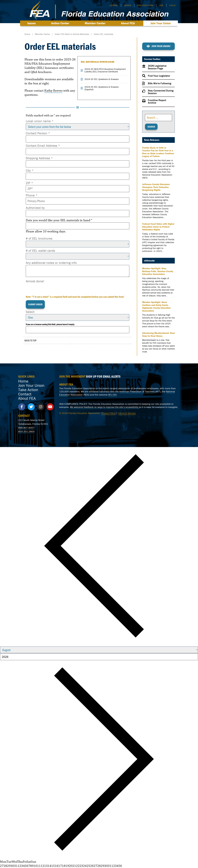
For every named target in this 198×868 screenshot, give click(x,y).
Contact (25, 394)
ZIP (29, 183)
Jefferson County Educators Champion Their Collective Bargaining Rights (156, 187)
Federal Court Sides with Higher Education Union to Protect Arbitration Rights (158, 227)
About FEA (129, 23)
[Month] (99, 650)
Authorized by (35, 208)
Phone (32, 195)
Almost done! (35, 281)
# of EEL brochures (39, 238)
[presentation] (45, 288)
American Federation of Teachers (137, 391)
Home (23, 381)
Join (161, 5)
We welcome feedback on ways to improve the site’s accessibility (104, 407)
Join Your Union (161, 23)
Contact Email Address (43, 146)
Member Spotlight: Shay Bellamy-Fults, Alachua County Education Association (158, 271)
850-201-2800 (26, 431)
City (30, 171)
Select (30, 312)
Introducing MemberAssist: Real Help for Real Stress (158, 335)
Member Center (96, 23)
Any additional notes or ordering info (51, 263)
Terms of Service (127, 413)
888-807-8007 (26, 428)
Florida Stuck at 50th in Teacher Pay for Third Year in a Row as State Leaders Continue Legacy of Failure (158, 152)
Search (128, 5)
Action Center (61, 23)
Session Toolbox (152, 59)
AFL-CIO (112, 395)
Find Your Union (145, 5)
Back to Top (30, 340)
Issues (32, 23)
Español (114, 5)
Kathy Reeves (53, 91)
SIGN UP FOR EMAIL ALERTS (103, 376)
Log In (172, 5)
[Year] (99, 657)
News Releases (152, 140)
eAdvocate (149, 261)
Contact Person (38, 133)
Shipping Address (39, 158)
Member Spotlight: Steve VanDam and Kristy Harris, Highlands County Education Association (156, 306)
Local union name (40, 121)
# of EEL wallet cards (40, 251)
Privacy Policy (108, 413)
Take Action (28, 390)
